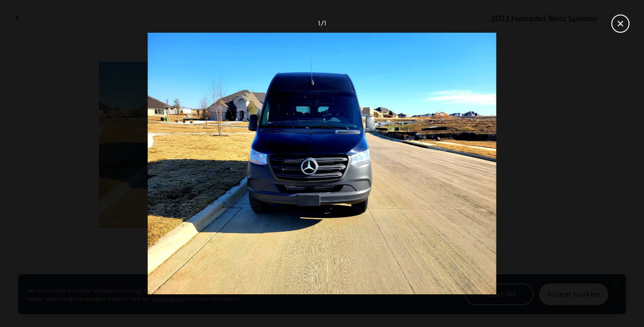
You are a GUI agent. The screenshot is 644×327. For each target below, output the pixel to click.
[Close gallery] (620, 24)
